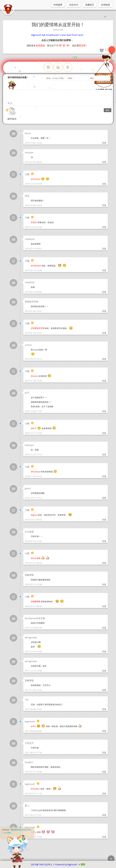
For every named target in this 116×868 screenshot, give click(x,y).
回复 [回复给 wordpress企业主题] (104, 628)
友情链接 (105, 5)
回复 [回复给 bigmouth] (104, 731)
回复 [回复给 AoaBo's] (104, 772)
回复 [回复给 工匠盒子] (104, 752)
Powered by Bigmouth (66, 864)
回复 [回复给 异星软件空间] (104, 311)
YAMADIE (30, 239)
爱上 (27, 805)
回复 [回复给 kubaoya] (104, 455)
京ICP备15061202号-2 (42, 864)
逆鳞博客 (29, 575)
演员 (27, 196)
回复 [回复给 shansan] (104, 162)
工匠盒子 (29, 743)
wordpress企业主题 (35, 618)
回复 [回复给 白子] (104, 411)
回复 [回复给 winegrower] (104, 651)
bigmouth (30, 721)
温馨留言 (90, 5)
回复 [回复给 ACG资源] (104, 541)
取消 (10, 103)
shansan (29, 152)
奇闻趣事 (58, 5)
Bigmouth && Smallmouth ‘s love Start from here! (57, 35)
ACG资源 (29, 532)
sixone (28, 345)
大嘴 (27, 174)
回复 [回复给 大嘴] (104, 184)
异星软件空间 (32, 302)
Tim (27, 700)
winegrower (31, 637)
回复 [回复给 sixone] (104, 359)
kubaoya (29, 445)
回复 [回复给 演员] (104, 205)
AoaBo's (29, 762)
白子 (27, 393)
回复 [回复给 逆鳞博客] (104, 584)
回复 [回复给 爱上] (104, 815)
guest (28, 488)
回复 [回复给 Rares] (104, 143)
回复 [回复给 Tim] (104, 709)
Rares (28, 133)
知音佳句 (74, 5)
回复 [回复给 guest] (104, 498)
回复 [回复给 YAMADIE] (104, 249)
